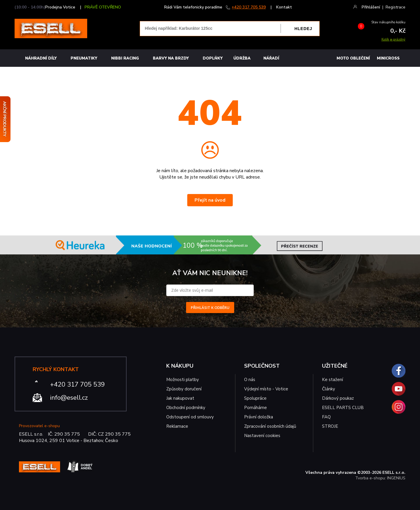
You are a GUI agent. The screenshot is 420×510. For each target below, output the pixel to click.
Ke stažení (332, 380)
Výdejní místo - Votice (266, 389)
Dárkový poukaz (338, 398)
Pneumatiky (84, 58)
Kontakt (284, 7)
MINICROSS (388, 58)
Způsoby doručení (184, 389)
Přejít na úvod (210, 200)
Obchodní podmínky (186, 408)
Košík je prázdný (393, 40)
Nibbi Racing (125, 58)
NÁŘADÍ (271, 58)
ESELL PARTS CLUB (343, 408)
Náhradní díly (41, 58)
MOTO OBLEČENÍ (353, 58)
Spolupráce (255, 398)
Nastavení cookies (262, 436)
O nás (250, 380)
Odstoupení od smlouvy (190, 417)
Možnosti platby (183, 380)
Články (329, 389)
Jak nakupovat (180, 398)
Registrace (395, 7)
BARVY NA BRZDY (171, 58)
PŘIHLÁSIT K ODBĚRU (210, 308)
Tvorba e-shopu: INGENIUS (380, 478)
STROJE (330, 426)
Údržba (242, 58)
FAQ (326, 417)
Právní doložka (259, 417)
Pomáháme (256, 408)
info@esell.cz (69, 398)
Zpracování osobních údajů (270, 426)
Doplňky (213, 58)
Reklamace (177, 426)
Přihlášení (371, 7)
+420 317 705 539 (249, 7)
